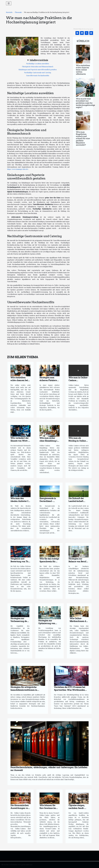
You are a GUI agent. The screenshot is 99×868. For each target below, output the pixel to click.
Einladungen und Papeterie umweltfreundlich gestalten (38, 70)
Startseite (9, 12)
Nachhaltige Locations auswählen (38, 64)
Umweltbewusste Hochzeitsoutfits (38, 76)
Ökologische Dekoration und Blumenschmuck (38, 67)
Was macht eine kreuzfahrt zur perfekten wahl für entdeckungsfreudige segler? (85, 103)
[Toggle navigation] (9, 3)
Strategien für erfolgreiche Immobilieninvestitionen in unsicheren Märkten (24, 690)
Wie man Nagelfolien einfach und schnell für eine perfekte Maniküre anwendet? (83, 138)
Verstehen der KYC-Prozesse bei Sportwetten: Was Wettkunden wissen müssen (70, 690)
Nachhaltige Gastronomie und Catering (38, 73)
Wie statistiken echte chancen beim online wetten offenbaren (83, 70)
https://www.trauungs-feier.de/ (18, 169)
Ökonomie (18, 12)
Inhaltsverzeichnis (39, 60)
